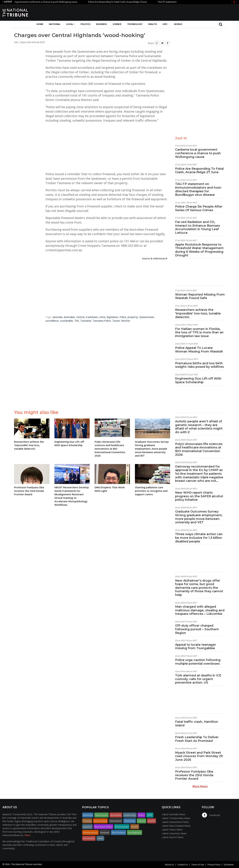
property (133, 317)
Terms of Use (198, 865)
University (130, 821)
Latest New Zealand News (176, 826)
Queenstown (147, 317)
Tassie (116, 321)
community (130, 815)
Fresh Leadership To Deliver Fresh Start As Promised (197, 739)
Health (153, 24)
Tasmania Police (102, 321)
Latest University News (174, 833)
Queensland (116, 821)
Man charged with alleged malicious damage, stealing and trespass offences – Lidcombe (200, 610)
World (178, 24)
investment (89, 838)
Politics (86, 24)
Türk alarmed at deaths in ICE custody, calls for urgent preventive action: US (198, 679)
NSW (150, 815)
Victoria (87, 821)
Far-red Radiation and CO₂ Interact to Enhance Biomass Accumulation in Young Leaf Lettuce (198, 227)
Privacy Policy (214, 865)
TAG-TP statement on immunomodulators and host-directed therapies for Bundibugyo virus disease (199, 189)
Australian (69, 317)
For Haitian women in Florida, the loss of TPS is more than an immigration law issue (199, 332)
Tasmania (86, 321)
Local (70, 24)
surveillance (52, 321)
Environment (122, 827)
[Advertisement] (176, 12)
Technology (135, 24)
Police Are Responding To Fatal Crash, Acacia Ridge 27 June (122, 2)
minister (87, 827)
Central (80, 317)
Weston (126, 321)
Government (101, 815)
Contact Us (183, 865)
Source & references (155, 258)
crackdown (92, 317)
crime (102, 317)
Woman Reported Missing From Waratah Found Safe (200, 296)
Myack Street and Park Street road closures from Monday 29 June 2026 (199, 756)
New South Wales (103, 827)
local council (100, 821)
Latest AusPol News (173, 837)
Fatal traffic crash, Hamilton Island (197, 724)
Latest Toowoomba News (176, 818)
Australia (58, 317)
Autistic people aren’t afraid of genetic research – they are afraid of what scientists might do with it (199, 427)
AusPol (152, 821)
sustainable (67, 321)
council (141, 821)
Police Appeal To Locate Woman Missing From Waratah (199, 350)
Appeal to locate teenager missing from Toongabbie (196, 647)
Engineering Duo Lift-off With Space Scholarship (198, 380)
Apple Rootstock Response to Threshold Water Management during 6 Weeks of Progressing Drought (199, 250)
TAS (77, 321)
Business (102, 24)
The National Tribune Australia (27, 864)
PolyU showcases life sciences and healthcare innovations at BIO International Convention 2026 (199, 449)
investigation (135, 832)
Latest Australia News (174, 814)
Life (165, 24)
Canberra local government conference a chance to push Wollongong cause (44, 2)
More (27, 835)
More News (200, 786)
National (55, 24)
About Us (169, 865)
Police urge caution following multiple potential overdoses (198, 662)
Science (117, 24)
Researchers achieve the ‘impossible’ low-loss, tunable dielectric (198, 313)
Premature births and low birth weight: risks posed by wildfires (199, 365)
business (105, 832)
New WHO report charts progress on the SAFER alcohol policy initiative (199, 496)
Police (123, 317)
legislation (112, 317)
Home (40, 24)
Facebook (211, 815)
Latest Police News (172, 830)
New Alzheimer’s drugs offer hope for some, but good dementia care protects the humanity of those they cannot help (199, 588)
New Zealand (119, 832)
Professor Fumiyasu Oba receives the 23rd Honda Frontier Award (194, 775)
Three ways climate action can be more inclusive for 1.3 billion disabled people (199, 538)
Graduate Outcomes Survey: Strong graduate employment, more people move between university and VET (199, 517)
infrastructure (90, 832)
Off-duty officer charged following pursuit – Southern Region (197, 629)
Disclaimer (229, 865)
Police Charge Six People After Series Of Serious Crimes (199, 208)
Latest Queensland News (175, 822)
